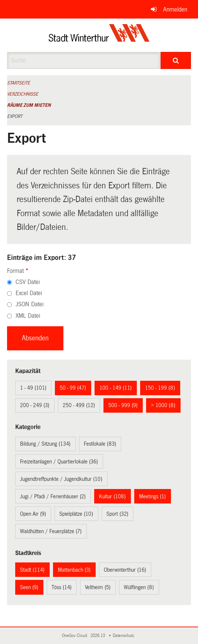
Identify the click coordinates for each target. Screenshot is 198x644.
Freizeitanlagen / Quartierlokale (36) (59, 462)
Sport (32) (117, 514)
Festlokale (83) (100, 444)
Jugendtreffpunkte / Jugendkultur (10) (61, 479)
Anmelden (175, 9)
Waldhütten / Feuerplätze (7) (51, 531)
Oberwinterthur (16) (125, 570)
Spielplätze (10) (76, 514)
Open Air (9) (33, 514)
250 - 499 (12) (79, 405)
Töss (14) (62, 587)
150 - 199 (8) (160, 388)
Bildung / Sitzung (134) (45, 444)
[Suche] (176, 60)
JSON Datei (29, 304)
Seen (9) (29, 587)
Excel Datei (29, 293)
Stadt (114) (32, 570)
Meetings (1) (152, 496)
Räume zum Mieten (29, 105)
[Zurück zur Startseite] (99, 35)
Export (15, 116)
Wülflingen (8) (139, 587)
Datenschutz (125, 636)
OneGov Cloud (76, 636)
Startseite (19, 83)
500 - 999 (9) (123, 405)
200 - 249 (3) (35, 405)
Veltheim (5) (98, 587)
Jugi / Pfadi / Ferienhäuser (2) (53, 496)
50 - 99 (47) (73, 388)
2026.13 (98, 636)
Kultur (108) (112, 496)
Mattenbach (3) (74, 570)
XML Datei (28, 316)
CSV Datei (28, 282)
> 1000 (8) (163, 405)
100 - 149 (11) (115, 388)
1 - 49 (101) (33, 388)
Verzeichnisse (23, 94)
